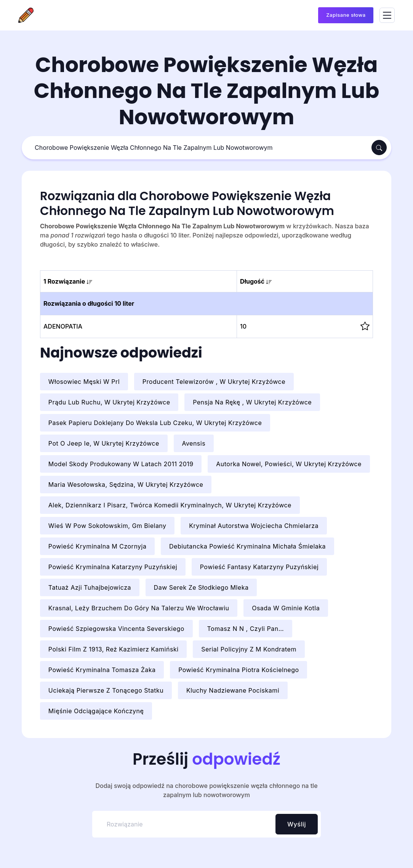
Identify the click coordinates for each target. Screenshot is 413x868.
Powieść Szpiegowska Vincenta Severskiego (116, 629)
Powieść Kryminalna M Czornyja (98, 546)
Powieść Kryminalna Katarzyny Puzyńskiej (113, 567)
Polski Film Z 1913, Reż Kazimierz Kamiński (114, 649)
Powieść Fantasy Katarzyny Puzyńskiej (259, 567)
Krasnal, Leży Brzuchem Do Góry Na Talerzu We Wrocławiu (139, 608)
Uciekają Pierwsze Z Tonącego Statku (106, 690)
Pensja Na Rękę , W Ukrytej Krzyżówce (252, 402)
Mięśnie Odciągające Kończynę (96, 711)
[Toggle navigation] (387, 15)
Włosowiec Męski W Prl (84, 382)
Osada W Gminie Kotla (286, 608)
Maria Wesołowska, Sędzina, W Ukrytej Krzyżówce (126, 485)
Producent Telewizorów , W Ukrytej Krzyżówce (214, 382)
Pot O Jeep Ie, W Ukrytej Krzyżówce (104, 443)
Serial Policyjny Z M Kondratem (249, 649)
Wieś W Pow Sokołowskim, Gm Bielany (107, 526)
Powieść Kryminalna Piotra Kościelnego (239, 670)
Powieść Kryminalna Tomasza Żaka (102, 670)
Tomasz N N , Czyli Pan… (245, 629)
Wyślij (297, 824)
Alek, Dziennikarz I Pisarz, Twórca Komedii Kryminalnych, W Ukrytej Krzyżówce (170, 505)
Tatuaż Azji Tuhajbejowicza (90, 587)
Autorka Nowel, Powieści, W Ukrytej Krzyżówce (289, 464)
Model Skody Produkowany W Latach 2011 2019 (121, 464)
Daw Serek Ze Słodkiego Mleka (201, 587)
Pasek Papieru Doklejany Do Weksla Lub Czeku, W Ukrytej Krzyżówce (155, 423)
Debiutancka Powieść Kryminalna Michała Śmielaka (247, 546)
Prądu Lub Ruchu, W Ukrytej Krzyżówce (109, 402)
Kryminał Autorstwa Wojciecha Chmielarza (254, 526)
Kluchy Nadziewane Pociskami (233, 690)
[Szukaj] (198, 148)
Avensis (194, 443)
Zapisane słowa (346, 15)
